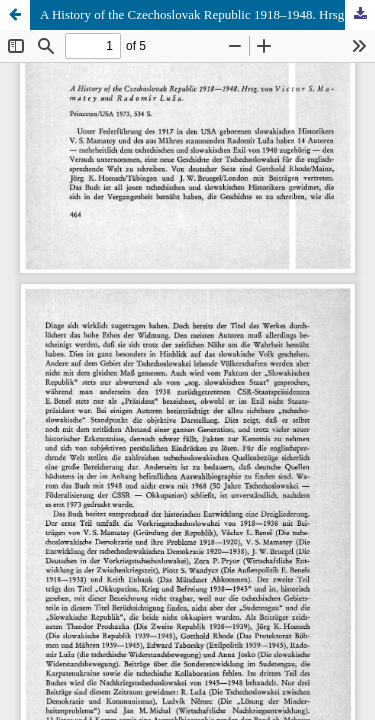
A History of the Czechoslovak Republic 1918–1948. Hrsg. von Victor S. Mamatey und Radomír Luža (207, 14)
